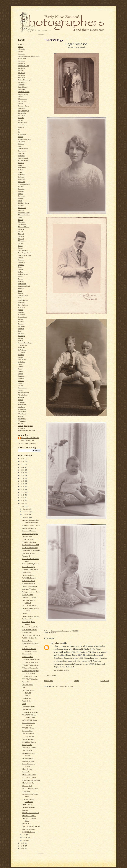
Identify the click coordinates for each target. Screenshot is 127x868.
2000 (23, 849)
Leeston (21, 198)
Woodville (22, 428)
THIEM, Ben (27, 698)
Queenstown (22, 317)
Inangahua (22, 175)
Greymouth (22, 151)
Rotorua (21, 333)
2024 (23, 461)
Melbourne (22, 224)
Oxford (21, 272)
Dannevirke (22, 113)
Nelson (21, 248)
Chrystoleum (23, 101)
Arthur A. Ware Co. (29, 589)
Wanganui (22, 402)
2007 (23, 843)
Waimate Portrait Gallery (31, 627)
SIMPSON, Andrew (29, 747)
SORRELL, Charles (29, 742)
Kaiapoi (21, 186)
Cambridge (22, 82)
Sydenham (22, 362)
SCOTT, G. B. (27, 804)
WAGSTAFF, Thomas (30, 630)
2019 (23, 475)
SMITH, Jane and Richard (31, 826)
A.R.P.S (21, 44)
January (26, 840)
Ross (20, 331)
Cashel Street (23, 87)
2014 (23, 489)
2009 (23, 503)
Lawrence (21, 196)
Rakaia (20, 319)
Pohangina (22, 303)
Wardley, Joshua (28, 595)
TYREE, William (28, 728)
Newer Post (48, 681)
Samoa (20, 340)
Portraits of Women (29, 531)
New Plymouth (23, 250)
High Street (22, 167)
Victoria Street (23, 395)
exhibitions (22, 125)
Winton (21, 423)
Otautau (21, 269)
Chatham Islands (24, 92)
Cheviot (21, 96)
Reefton (21, 324)
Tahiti (20, 369)
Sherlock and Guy (28, 783)
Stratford (21, 355)
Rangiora (21, 321)
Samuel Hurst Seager (25, 343)
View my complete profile (27, 443)
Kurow (20, 194)
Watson (25, 613)
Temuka (21, 381)
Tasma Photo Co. (28, 709)
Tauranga (21, 376)
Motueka (21, 236)
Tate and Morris (28, 685)
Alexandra (22, 49)
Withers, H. (26, 556)
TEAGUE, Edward (29, 673)
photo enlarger (23, 295)
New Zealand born (24, 255)
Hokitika (21, 170)
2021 (23, 470)
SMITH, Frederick (29, 829)
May (25, 835)
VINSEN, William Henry (31, 665)
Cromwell (22, 108)
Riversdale (22, 326)
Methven (21, 229)
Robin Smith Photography (31, 780)
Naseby (21, 246)
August (25, 517)
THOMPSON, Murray (30, 676)
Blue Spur (22, 77)
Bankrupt (21, 70)
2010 (23, 501)
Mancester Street (24, 213)
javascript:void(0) (24, 184)
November (27, 512)
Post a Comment (52, 676)
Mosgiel (21, 234)
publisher (21, 312)
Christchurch (23, 99)
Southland (22, 348)
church (20, 103)
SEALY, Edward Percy (30, 788)
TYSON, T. (26, 695)
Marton (21, 220)
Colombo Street (23, 106)
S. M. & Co (26, 791)
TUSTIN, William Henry (31, 679)
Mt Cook (21, 239)
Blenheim (21, 75)
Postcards (21, 307)
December (27, 509)
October (26, 514)
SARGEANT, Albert (29, 777)
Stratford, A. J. (27, 786)
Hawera (21, 165)
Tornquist (26, 682)
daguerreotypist (23, 111)
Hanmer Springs (24, 160)
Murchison (22, 241)
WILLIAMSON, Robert (31, 564)
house (20, 172)
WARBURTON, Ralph (30, 569)
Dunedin (21, 118)
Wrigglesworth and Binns (27, 431)
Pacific (20, 276)
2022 (23, 467)
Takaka (21, 374)
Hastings (21, 163)
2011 (23, 498)
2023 (23, 464)
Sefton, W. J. (27, 823)
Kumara (21, 191)
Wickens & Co (27, 632)
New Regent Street (24, 253)
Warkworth (22, 404)
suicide (21, 357)
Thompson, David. (29, 707)
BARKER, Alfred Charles (31, 525)
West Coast (22, 414)
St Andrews (22, 350)
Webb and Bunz (28, 619)
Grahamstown (23, 148)
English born (22, 122)
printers (21, 310)
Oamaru (21, 260)
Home (77, 681)
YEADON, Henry (28, 539)
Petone (20, 293)
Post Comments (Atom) (64, 686)
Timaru (21, 385)
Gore (20, 146)
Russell (21, 338)
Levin (20, 201)
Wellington (22, 409)
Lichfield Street (23, 203)
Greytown (22, 153)
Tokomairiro (22, 388)
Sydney (21, 364)
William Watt (27, 572)
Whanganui (22, 419)
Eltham (21, 120)
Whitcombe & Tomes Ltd (31, 550)
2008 (23, 506)
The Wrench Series (29, 553)
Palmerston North (24, 286)
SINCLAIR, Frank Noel (31, 813)
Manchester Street (24, 215)
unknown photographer (30, 534)
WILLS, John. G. (28, 575)
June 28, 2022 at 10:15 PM (61, 670)
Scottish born (23, 345)
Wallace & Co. (27, 641)
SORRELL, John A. (29, 816)
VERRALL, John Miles (30, 662)
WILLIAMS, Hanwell (30, 605)
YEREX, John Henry (30, 542)
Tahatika (21, 366)
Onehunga (22, 262)
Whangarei (22, 421)
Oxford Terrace (23, 274)
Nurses (20, 258)
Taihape (21, 371)
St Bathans (22, 352)
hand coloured (23, 158)
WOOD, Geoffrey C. (29, 638)
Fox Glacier (22, 134)
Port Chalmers (23, 305)
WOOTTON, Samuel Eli (31, 545)
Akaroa (21, 47)
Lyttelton (21, 210)
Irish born (21, 182)
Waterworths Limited (30, 586)
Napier (20, 243)
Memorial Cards (24, 227)
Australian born (23, 66)
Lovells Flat (22, 208)
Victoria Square (23, 392)
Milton (20, 231)
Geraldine (21, 141)
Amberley (22, 54)
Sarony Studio (27, 745)
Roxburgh (22, 336)
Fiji (19, 130)
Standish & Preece (29, 807)
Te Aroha (21, 378)
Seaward (25, 810)
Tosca (24, 687)
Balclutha (21, 68)
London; (21, 205)
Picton (20, 298)
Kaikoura (21, 189)
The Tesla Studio (28, 733)
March (25, 837)
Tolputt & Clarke (28, 739)
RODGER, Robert (29, 832)
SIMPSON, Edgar (28, 761)
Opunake (21, 265)
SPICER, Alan (27, 750)
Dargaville (22, 115)
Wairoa (21, 400)
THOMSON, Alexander (30, 712)
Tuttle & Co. (27, 701)
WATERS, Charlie (29, 581)
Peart (20, 291)
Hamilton (21, 156)
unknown (21, 390)
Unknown (58, 643)
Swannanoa (22, 359)
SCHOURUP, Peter (29, 775)
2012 (23, 495)
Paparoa (21, 288)
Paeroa (20, 279)
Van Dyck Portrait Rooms (31, 659)
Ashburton (22, 61)
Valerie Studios (28, 657)
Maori (20, 217)
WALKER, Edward (29, 578)
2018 (23, 478)
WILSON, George (29, 567)
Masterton (22, 222)
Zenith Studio (27, 536)
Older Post (105, 681)
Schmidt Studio (28, 758)
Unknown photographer (30, 671)
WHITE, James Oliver (30, 548)
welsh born (22, 411)
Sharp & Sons (27, 769)
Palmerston (22, 284)
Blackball (21, 73)
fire (19, 132)
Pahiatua (21, 281)
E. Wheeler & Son (29, 583)
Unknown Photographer (30, 668)
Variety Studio (27, 654)
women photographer (25, 426)
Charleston (22, 89)
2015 (23, 487)
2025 (23, 459)
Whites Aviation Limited (31, 616)
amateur (21, 51)
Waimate (21, 397)
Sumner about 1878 (29, 528)
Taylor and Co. (27, 731)
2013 (23, 492)
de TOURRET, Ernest (30, 720)
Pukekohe (21, 314)
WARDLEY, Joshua (29, 597)
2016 (23, 484)
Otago (20, 267)
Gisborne (21, 144)
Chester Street (23, 94)
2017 (23, 481)
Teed (24, 704)
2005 (23, 846)
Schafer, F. (26, 772)
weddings (21, 407)
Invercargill (22, 179)
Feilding (21, 127)
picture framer (23, 300)
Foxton (21, 137)
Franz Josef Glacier (25, 139)
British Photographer (25, 80)
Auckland (21, 63)
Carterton (21, 85)
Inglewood (22, 177)
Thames (21, 383)
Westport (21, 416)
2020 (23, 473)
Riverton (21, 329)
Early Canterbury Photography (30, 439)
